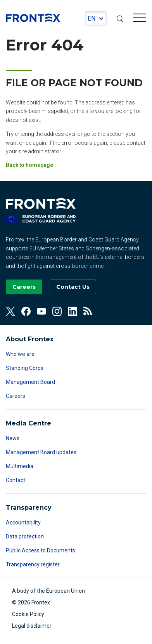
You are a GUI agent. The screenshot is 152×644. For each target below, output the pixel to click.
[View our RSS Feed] (88, 311)
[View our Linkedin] (73, 311)
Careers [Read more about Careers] (16, 396)
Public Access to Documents (41, 550)
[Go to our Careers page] (24, 287)
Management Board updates (41, 452)
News (13, 438)
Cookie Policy (28, 614)
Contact (16, 480)
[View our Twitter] (10, 311)
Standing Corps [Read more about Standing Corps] (25, 368)
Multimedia (20, 466)
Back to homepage (29, 165)
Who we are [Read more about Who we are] (20, 354)
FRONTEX (33, 18)
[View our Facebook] (26, 311)
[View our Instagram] (57, 311)
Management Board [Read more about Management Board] (30, 382)
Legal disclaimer (32, 626)
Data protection (25, 536)
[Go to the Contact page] (73, 287)
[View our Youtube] (41, 311)
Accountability (23, 522)
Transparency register (33, 564)
